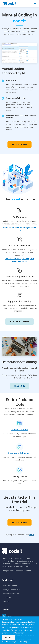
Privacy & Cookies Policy (11, 590)
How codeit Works (20, 321)
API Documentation (9, 586)
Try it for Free (19, 144)
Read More (20, 386)
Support (5, 602)
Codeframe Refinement (20, 453)
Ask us (31, 535)
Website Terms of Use (10, 594)
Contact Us (6, 598)
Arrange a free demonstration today (16, 571)
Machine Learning (19, 430)
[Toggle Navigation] (35, 3)
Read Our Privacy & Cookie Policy (15, 641)
